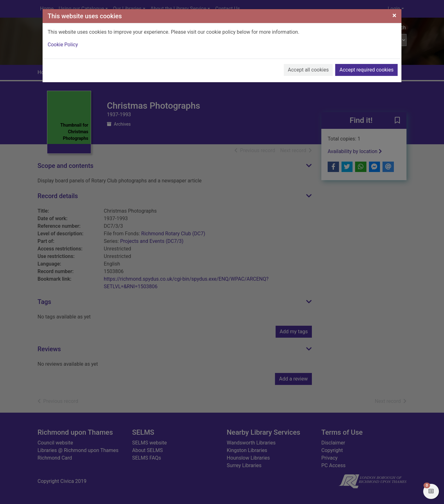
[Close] (394, 15)
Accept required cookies (366, 70)
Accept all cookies (308, 70)
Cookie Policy (63, 45)
